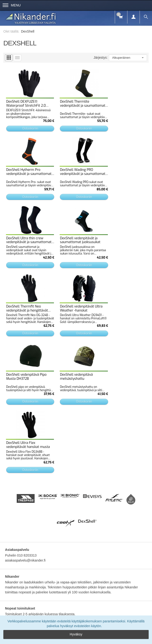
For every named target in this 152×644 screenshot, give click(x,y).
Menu (12, 5)
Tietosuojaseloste (71, 542)
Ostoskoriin (28, 125)
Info (29, 542)
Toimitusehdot (46, 542)
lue (58, 577)
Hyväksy (76, 634)
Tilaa (76, 587)
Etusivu (16, 542)
